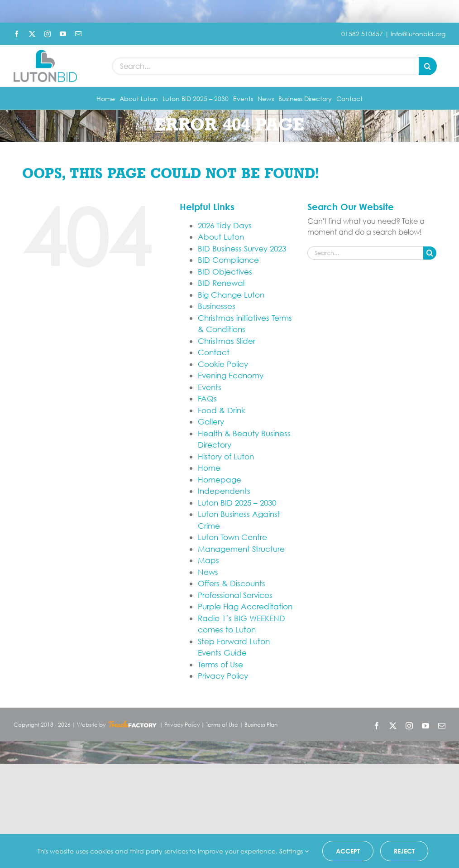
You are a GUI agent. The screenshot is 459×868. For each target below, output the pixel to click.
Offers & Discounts (232, 583)
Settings (294, 851)
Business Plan (261, 725)
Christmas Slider (227, 341)
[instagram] (48, 34)
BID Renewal (221, 283)
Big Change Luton (231, 295)
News (208, 572)
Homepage (220, 480)
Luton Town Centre (232, 537)
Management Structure (241, 549)
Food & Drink (222, 410)
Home (209, 468)
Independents (224, 491)
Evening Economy (231, 375)
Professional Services (235, 595)
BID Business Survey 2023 (242, 248)
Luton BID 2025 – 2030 (237, 503)
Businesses (217, 306)
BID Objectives (225, 272)
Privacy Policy (223, 676)
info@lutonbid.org (418, 34)
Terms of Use (220, 664)
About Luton (221, 237)
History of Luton (226, 456)
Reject (404, 851)
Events (210, 387)
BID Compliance (228, 260)
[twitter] (32, 34)
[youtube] (63, 34)
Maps (208, 560)
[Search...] (265, 66)
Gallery (211, 422)
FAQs (207, 398)
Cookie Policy (223, 364)
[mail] (78, 34)
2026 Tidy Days (225, 225)
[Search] (428, 66)
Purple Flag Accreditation (245, 606)
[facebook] (17, 34)
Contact (214, 352)
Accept (348, 851)
